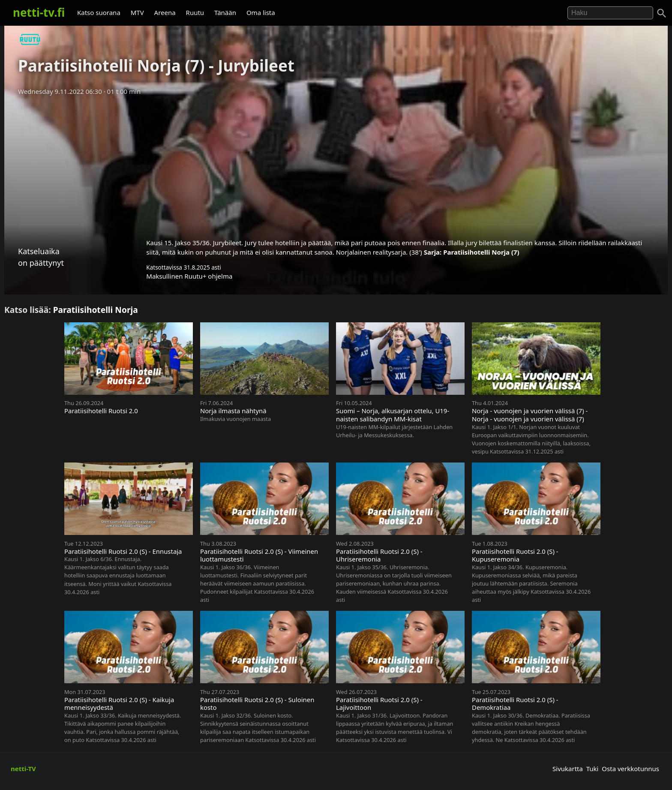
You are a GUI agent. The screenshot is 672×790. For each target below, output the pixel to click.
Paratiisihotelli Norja (96, 310)
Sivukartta (568, 769)
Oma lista (261, 12)
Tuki (592, 769)
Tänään (225, 12)
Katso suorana (99, 12)
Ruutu (195, 12)
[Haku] (662, 13)
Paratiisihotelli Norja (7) (481, 252)
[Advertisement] (336, 164)
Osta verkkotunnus (630, 769)
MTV (137, 12)
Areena (165, 12)
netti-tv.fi (39, 12)
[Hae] (610, 13)
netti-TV (23, 769)
